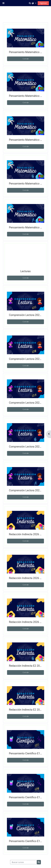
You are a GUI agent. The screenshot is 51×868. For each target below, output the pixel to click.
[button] (30, 3)
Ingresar (43, 3)
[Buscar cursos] (24, 862)
